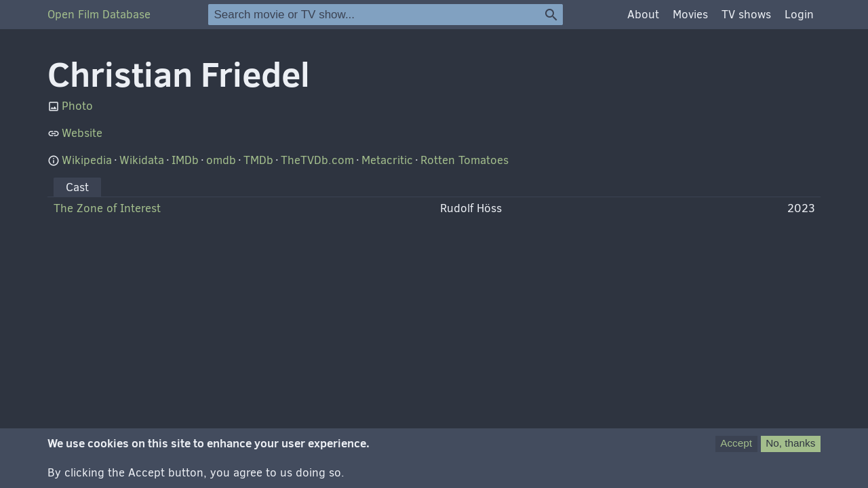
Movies (690, 15)
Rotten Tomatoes (465, 160)
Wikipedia (87, 160)
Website (82, 133)
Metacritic (387, 160)
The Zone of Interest (107, 208)
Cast (77, 187)
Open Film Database (99, 15)
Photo (77, 106)
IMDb (185, 160)
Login (799, 15)
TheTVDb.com (317, 160)
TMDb (258, 160)
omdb (221, 160)
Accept (736, 448)
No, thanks (790, 448)
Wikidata (142, 160)
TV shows (746, 15)
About (643, 15)
